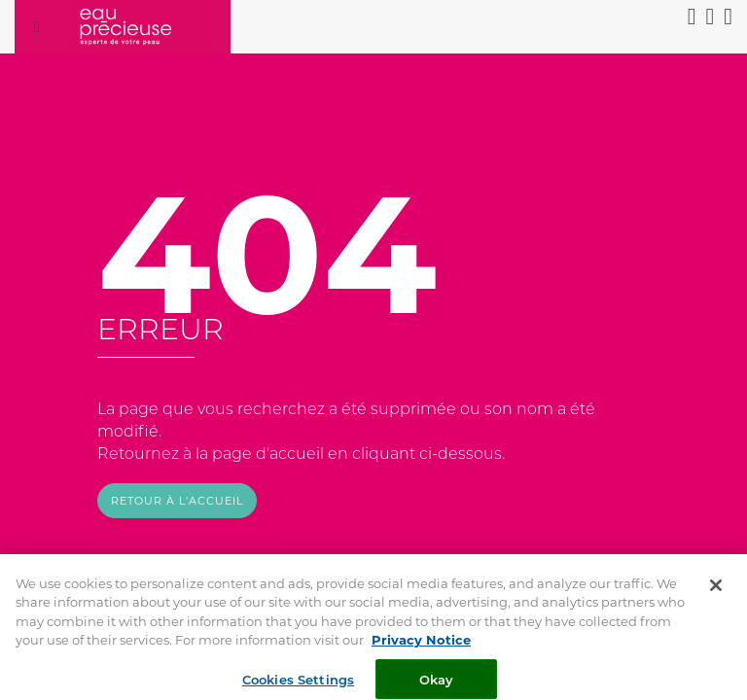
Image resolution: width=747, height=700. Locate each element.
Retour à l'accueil (177, 501)
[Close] (716, 591)
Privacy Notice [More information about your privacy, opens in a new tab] (421, 645)
